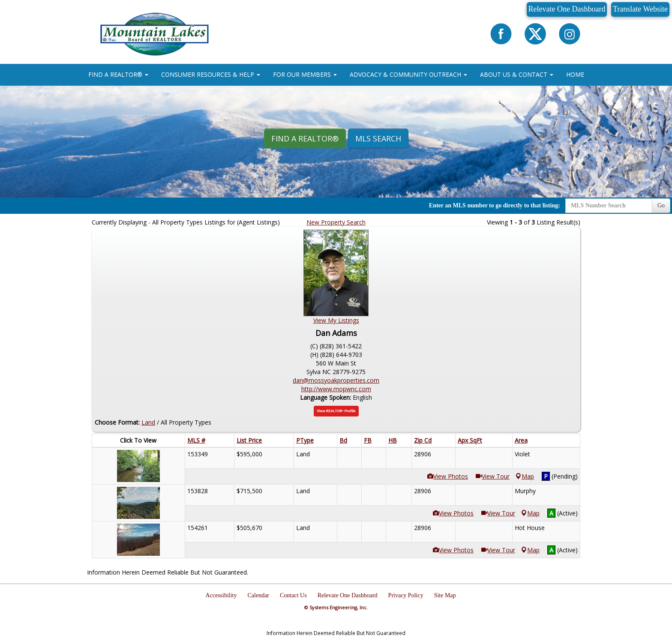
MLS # (196, 440)
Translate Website (640, 9)
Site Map (445, 595)
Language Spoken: (326, 397)
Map (525, 476)
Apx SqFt (470, 440)
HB (393, 440)
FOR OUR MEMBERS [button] (305, 74)
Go (661, 205)
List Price (249, 440)
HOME (575, 74)
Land (148, 422)
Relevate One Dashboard (567, 9)
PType (305, 440)
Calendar (259, 595)
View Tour (493, 476)
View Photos (448, 476)
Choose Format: (117, 422)
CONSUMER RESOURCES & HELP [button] (211, 74)
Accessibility (221, 595)
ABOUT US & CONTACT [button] (517, 74)
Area (521, 440)
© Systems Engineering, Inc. (336, 607)
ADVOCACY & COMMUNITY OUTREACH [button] (408, 74)
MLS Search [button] (378, 138)
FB (368, 440)
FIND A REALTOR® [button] (118, 74)
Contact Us (293, 595)
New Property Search (336, 222)
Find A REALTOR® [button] (305, 138)
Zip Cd (423, 440)
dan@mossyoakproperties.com (336, 380)
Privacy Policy (406, 595)
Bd (343, 440)
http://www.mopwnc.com (336, 389)
